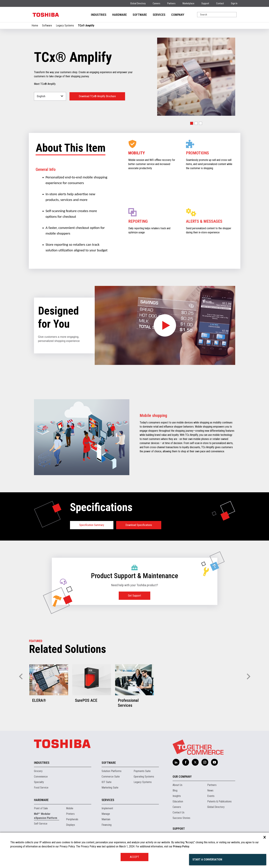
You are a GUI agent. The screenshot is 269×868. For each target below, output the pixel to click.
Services (108, 800)
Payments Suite (142, 771)
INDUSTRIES (99, 15)
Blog (175, 790)
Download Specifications (139, 525)
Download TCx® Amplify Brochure (97, 96)
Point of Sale (41, 808)
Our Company (182, 777)
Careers (156, 3)
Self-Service (41, 824)
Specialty (39, 782)
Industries (42, 763)
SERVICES (159, 15)
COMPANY (178, 15)
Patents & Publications (219, 801)
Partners (171, 3)
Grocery (38, 771)
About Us (177, 785)
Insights (177, 796)
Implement (107, 808)
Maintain (106, 819)
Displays (71, 825)
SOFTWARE (140, 15)
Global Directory (138, 3)
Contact (220, 3)
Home (35, 25)
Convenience (41, 777)
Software (47, 25)
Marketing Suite (110, 788)
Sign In (234, 3)
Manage (106, 814)
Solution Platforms (112, 771)
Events (211, 796)
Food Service (41, 788)
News (210, 790)
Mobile (70, 808)
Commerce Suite (111, 777)
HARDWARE (119, 15)
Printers (70, 814)
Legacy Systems (65, 25)
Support (205, 3)
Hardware (41, 800)
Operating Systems (144, 777)
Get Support (134, 596)
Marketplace (188, 3)
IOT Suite (107, 782)
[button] (192, 123)
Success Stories (181, 818)
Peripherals (72, 819)
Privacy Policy (181, 846)
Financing (107, 825)
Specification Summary (92, 525)
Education (178, 801)
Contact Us (179, 812)
